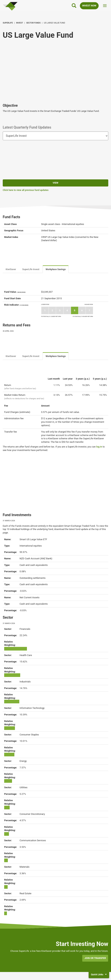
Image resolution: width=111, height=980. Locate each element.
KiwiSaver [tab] (11, 269)
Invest (20, 23)
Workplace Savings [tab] (56, 269)
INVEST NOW (89, 6)
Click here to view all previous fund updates (26, 190)
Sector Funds (33, 23)
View (56, 183)
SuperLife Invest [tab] (31, 269)
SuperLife (8, 23)
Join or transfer (95, 958)
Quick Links (99, 974)
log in (99, 447)
